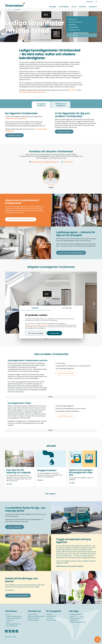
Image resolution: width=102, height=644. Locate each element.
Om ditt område (52, 620)
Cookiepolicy (44, 325)
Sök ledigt (53, 7)
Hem (6, 10)
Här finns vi (83, 7)
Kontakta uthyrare (75, 22)
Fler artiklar (51, 494)
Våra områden (73, 27)
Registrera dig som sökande (78, 622)
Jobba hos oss (10, 620)
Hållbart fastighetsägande (14, 616)
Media (8, 622)
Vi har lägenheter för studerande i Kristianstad (21, 219)
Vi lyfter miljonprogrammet (14, 618)
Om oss (74, 7)
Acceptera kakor (54, 333)
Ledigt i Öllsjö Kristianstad (65, 416)
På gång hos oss (74, 30)
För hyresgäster (64, 7)
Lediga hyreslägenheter (77, 614)
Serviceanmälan (52, 616)
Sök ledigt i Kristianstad (14, 135)
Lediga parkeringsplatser (77, 618)
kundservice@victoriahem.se (37, 616)
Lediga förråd (74, 620)
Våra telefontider (34, 618)
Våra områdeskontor (12, 626)
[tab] (41, 105)
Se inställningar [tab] (67, 308)
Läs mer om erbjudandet (15, 527)
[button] (8, 304)
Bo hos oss (72, 19)
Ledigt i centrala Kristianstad (66, 373)
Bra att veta (50, 618)
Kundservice (93, 7)
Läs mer (9, 484)
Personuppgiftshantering (13, 624)
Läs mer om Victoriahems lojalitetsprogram (71, 253)
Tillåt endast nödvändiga (36, 333)
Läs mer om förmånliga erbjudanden (18, 596)
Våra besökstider (33, 620)
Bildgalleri (72, 24)
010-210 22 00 (33, 614)
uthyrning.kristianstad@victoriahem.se (33, 92)
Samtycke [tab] (35, 308)
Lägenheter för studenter (77, 616)
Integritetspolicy (32, 325)
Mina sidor (90, 2)
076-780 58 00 (67, 162)
